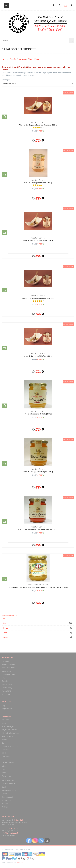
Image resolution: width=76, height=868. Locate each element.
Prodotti (13, 59)
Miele (30, 59)
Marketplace (6, 671)
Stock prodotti (7, 797)
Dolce (37, 59)
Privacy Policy (7, 684)
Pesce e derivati (8, 780)
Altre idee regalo (8, 726)
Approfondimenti (8, 664)
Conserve (5, 750)
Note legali (6, 694)
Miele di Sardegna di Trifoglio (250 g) (38, 472)
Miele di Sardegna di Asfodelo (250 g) (38, 240)
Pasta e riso (6, 776)
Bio (5, 623)
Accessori (5, 720)
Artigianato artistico (9, 730)
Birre (4, 743)
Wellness (5, 807)
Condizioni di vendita (10, 674)
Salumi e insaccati (9, 784)
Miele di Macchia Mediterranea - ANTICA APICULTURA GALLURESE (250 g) (38, 587)
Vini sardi (5, 804)
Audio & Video (7, 736)
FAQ (3, 678)
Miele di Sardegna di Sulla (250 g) (38, 414)
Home (4, 59)
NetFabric (21, 863)
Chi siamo (6, 661)
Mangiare (22, 59)
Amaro (6, 638)
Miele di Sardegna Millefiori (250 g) (38, 356)
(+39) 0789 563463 (12, 828)
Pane (4, 773)
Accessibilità (6, 691)
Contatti (5, 681)
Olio (3, 769)
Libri (3, 759)
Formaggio (6, 756)
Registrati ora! (7, 709)
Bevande (5, 740)
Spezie (4, 794)
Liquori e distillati (8, 763)
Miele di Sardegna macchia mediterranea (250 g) (38, 529)
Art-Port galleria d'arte (10, 733)
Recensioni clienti (8, 668)
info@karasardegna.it (10, 833)
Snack (4, 787)
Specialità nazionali (9, 790)
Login (4, 705)
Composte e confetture (11, 746)
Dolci (4, 753)
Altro (5, 633)
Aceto (4, 723)
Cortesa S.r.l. (18, 820)
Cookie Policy (7, 688)
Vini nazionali (7, 800)
